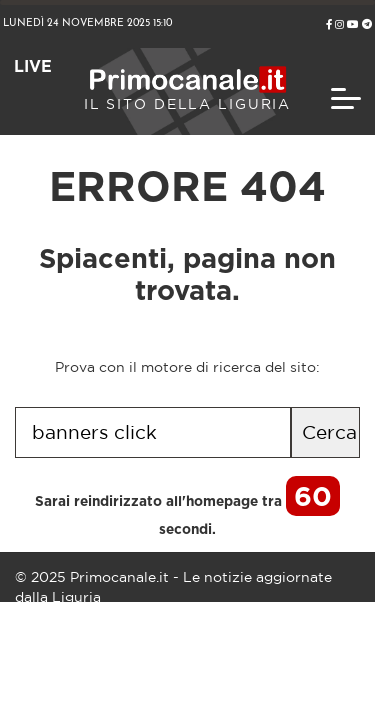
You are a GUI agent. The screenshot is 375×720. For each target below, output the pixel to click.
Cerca (329, 432)
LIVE (33, 67)
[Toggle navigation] (346, 98)
